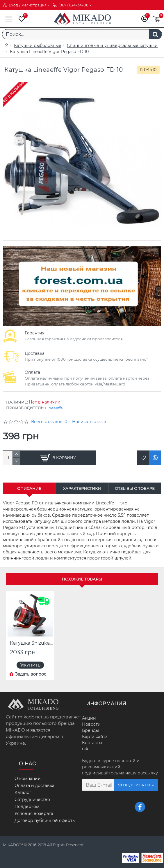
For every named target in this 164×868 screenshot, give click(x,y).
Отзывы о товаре (135, 488)
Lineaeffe (54, 408)
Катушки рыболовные (38, 45)
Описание (29, 488)
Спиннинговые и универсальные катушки (112, 45)
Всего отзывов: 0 (49, 422)
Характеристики (82, 488)
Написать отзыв (89, 422)
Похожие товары (82, 579)
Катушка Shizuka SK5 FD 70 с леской (31, 643)
